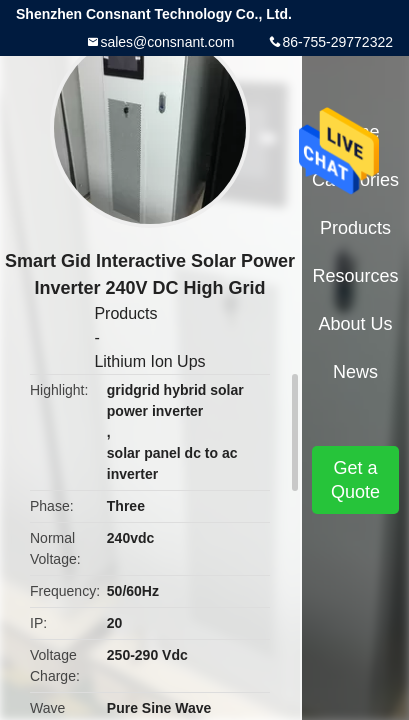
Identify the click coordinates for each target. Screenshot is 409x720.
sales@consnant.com (167, 42)
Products (125, 313)
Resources (355, 276)
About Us (355, 324)
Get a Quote (355, 480)
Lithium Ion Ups (149, 361)
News (355, 372)
